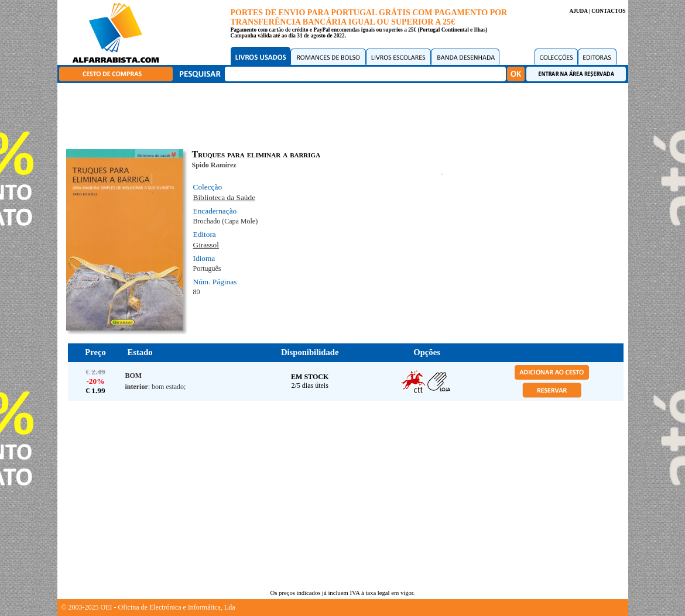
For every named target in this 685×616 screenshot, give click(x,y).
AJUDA (578, 11)
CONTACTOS (608, 11)
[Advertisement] (345, 114)
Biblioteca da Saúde (225, 197)
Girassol (206, 245)
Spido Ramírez (214, 165)
